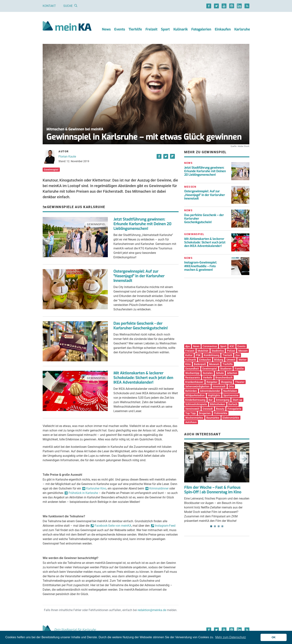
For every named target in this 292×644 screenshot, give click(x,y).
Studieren (226, 369)
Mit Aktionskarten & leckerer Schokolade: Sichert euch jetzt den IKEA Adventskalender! (143, 378)
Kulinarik (181, 29)
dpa (188, 346)
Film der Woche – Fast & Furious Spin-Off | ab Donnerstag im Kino (213, 490)
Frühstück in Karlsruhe (83, 493)
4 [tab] (222, 526)
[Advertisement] (217, 312)
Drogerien (205, 413)
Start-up (237, 400)
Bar (211, 400)
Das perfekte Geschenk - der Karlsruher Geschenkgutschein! (141, 326)
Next (244, 459)
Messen (243, 351)
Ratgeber (212, 382)
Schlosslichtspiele (196, 404)
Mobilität (203, 351)
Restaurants (193, 378)
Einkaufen (223, 29)
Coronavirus (210, 346)
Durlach (233, 404)
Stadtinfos (218, 351)
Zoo (238, 355)
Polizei (231, 351)
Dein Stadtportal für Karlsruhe (69, 630)
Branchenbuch (224, 378)
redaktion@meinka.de (152, 610)
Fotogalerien (201, 29)
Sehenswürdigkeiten (197, 386)
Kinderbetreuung (195, 400)
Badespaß (200, 364)
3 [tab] (219, 526)
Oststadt (208, 409)
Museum (214, 364)
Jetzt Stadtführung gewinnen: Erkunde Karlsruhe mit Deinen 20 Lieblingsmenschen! (142, 224)
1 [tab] (211, 526)
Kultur (189, 355)
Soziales (208, 373)
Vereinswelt (192, 409)
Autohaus (191, 422)
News (106, 29)
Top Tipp (191, 413)
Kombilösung (212, 355)
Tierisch (227, 355)
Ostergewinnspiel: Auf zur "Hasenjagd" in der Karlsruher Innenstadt (139, 276)
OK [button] (274, 637)
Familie (239, 369)
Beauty (220, 409)
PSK (198, 355)
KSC (232, 346)
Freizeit (151, 29)
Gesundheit (192, 369)
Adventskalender (210, 391)
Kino (188, 364)
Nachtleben (230, 391)
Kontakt (49, 6)
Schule (220, 373)
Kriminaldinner (159, 488)
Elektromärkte (231, 418)
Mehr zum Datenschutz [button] (231, 637)
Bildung (219, 360)
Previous (190, 459)
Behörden (191, 391)
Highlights (214, 395)
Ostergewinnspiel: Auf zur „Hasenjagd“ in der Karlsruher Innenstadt (205, 195)
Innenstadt (219, 386)
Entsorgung (223, 400)
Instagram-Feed (165, 526)
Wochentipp (192, 373)
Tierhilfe (135, 29)
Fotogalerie (234, 409)
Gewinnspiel (51, 170)
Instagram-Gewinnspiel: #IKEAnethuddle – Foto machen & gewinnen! (201, 266)
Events (120, 29)
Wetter (243, 360)
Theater (240, 382)
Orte (231, 386)
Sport (165, 29)
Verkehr (208, 378)
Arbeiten (232, 373)
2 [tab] (215, 526)
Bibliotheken (218, 404)
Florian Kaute (67, 156)
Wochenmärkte (194, 418)
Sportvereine (231, 395)
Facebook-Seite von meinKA (113, 526)
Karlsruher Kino (96, 488)
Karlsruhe (242, 29)
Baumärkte (213, 418)
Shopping (226, 382)
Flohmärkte (221, 413)
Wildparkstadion (195, 395)
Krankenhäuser (194, 382)
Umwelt (231, 360)
